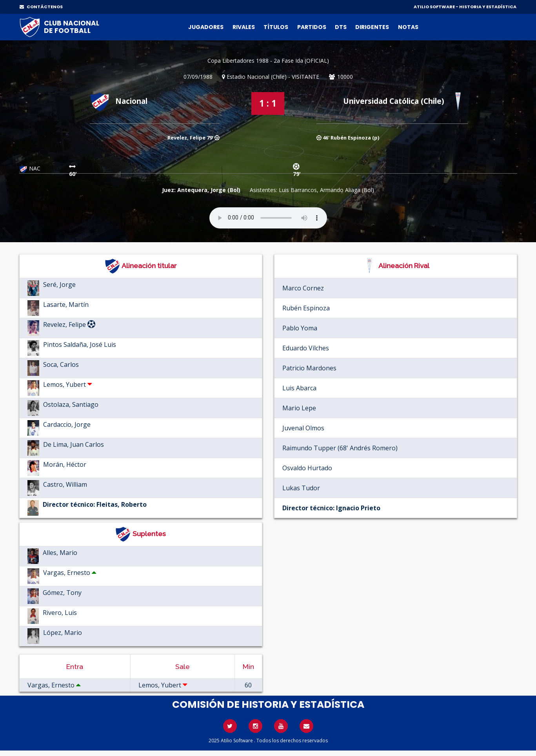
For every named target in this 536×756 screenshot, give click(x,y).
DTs (341, 27)
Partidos (312, 27)
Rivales (244, 27)
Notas (408, 27)
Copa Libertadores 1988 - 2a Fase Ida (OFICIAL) (268, 61)
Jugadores (206, 27)
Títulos (276, 27)
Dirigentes (372, 27)
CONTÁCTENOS (41, 7)
